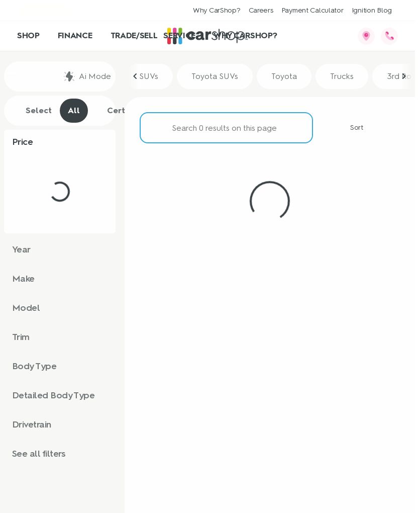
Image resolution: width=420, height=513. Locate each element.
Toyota (284, 76)
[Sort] (351, 128)
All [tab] (74, 110)
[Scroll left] (136, 76)
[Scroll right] (404, 76)
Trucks (342, 76)
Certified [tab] (119, 111)
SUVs (149, 76)
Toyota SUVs (215, 76)
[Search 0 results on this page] (226, 128)
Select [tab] (33, 111)
